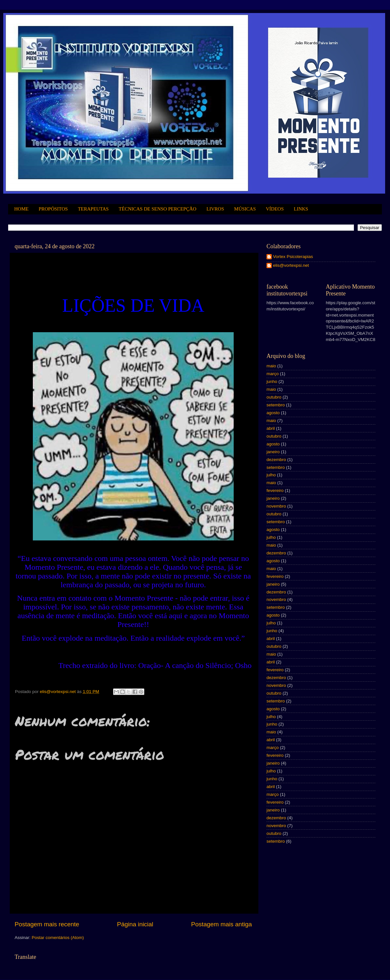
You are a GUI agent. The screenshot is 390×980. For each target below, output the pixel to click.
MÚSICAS (245, 209)
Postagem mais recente (47, 924)
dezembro (276, 460)
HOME (21, 209)
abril (271, 428)
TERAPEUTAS (93, 209)
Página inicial (135, 924)
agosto (273, 413)
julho (271, 475)
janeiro (273, 452)
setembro (276, 405)
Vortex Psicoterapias (293, 257)
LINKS (301, 209)
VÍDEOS (275, 209)
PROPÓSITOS (53, 209)
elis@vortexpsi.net (291, 265)
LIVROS (215, 209)
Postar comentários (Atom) (58, 938)
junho (272, 381)
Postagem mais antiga (221, 924)
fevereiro (275, 490)
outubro (274, 397)
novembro (276, 506)
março (273, 374)
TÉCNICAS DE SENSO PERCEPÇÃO (157, 209)
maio (271, 366)
